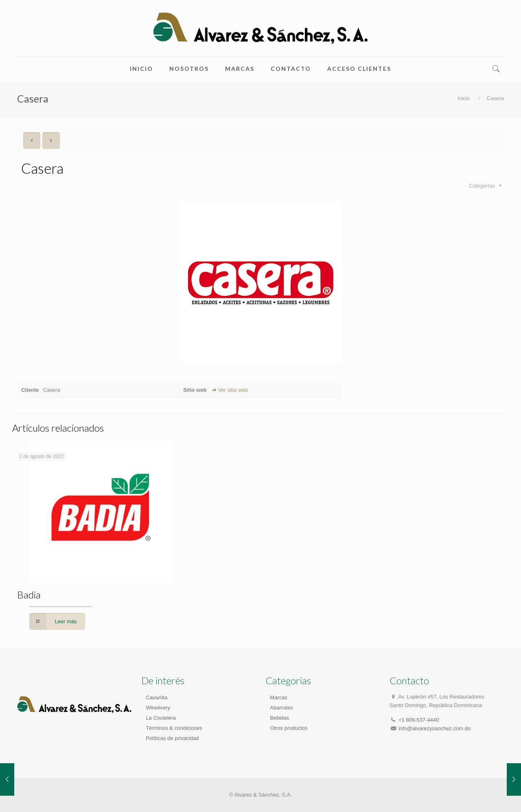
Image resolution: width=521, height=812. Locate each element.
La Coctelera (161, 718)
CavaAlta (157, 697)
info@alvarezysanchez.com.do (435, 728)
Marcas (279, 697)
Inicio (464, 98)
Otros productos (289, 728)
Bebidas (279, 718)
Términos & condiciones (174, 728)
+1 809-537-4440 (419, 720)
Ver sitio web (229, 390)
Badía (29, 595)
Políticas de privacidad (172, 738)
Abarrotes (281, 708)
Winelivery (158, 708)
